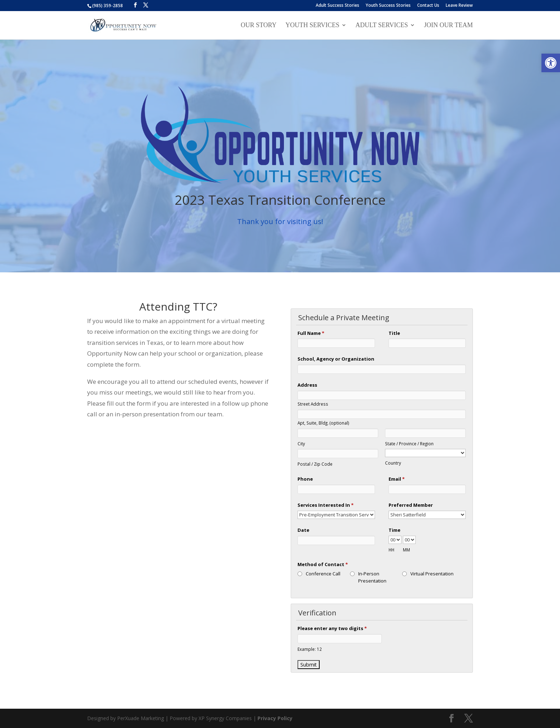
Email (397, 479)
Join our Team (448, 26)
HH (391, 550)
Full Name (311, 333)
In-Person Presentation (372, 577)
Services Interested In (326, 505)
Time (394, 530)
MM (406, 550)
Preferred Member (411, 505)
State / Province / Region (409, 444)
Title (394, 333)
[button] (551, 63)
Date (303, 530)
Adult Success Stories (337, 6)
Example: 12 (310, 649)
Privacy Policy (275, 718)
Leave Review (459, 6)
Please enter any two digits (332, 628)
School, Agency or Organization (336, 359)
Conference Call (323, 574)
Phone (305, 479)
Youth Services (312, 26)
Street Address (313, 404)
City (301, 444)
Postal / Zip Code (315, 464)
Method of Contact (323, 564)
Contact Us (428, 6)
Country (393, 463)
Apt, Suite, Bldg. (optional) (323, 423)
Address (307, 385)
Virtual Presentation (432, 574)
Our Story (259, 26)
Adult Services (382, 26)
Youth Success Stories (388, 6)
